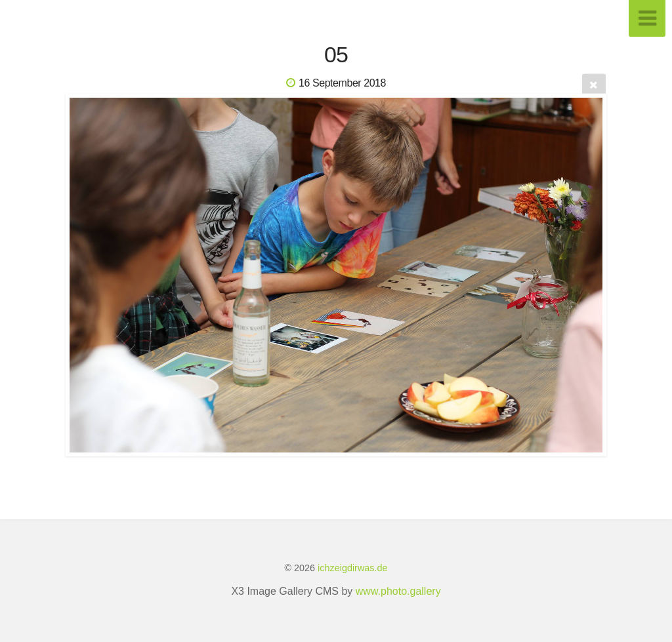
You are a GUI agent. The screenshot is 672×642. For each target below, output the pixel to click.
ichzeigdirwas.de (352, 568)
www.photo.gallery (398, 591)
